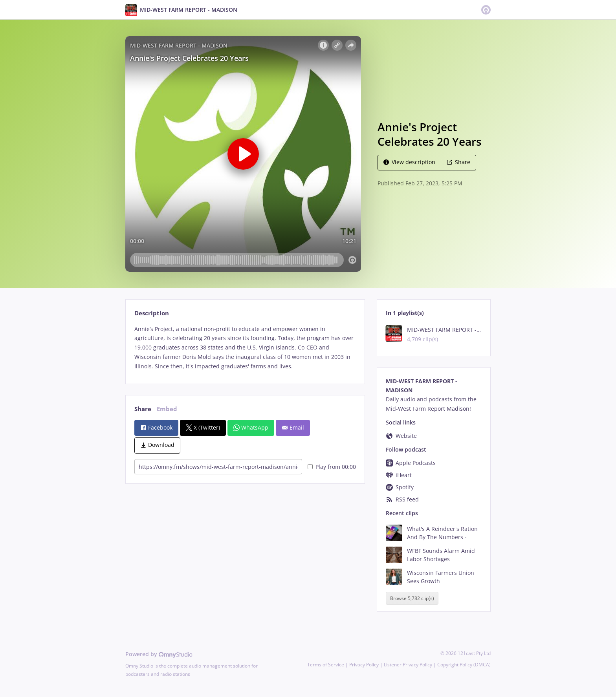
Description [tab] (152, 313)
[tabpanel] (245, 348)
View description (409, 162)
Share (458, 162)
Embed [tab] (167, 409)
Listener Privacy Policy (408, 665)
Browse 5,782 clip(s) (412, 598)
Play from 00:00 (332, 467)
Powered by (159, 654)
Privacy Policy (364, 665)
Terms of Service (326, 665)
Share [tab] (143, 409)
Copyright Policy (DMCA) (464, 665)
